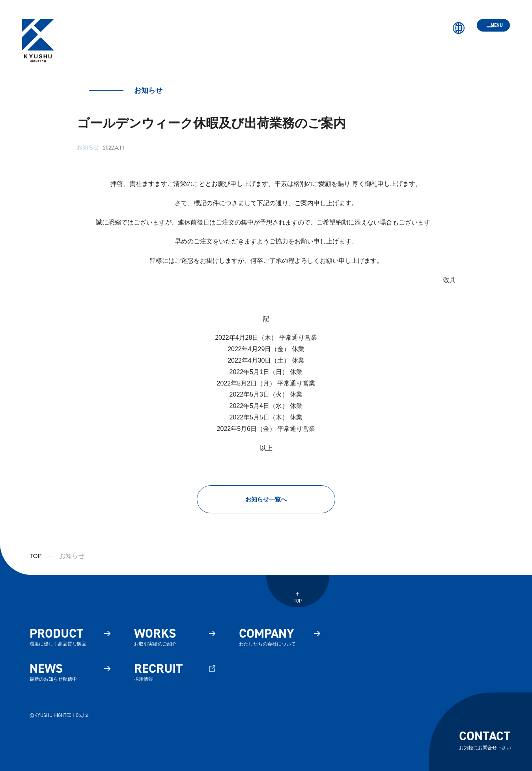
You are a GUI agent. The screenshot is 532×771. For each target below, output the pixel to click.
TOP (36, 559)
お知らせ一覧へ (266, 501)
